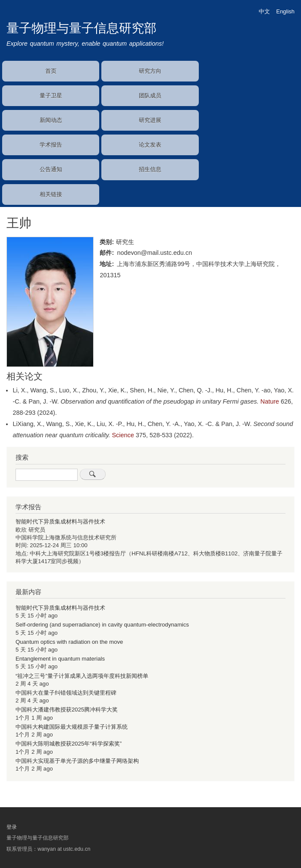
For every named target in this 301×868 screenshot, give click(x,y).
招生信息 (150, 169)
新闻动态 (51, 120)
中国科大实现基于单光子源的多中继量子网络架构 (77, 761)
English (285, 11)
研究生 (125, 242)
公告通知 (51, 169)
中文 (264, 11)
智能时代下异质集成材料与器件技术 (60, 522)
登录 (12, 827)
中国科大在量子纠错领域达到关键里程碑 (66, 693)
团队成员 (150, 96)
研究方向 (150, 71)
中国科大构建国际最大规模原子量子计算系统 (72, 727)
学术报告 (51, 145)
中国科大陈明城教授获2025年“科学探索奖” (69, 744)
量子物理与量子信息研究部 (82, 28)
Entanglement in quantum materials (60, 659)
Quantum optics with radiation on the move (69, 642)
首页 (51, 71)
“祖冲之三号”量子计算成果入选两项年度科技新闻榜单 (82, 676)
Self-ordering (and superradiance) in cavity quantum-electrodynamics (102, 625)
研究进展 (150, 120)
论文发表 (150, 145)
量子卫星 (51, 96)
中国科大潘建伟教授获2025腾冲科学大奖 (67, 710)
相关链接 (51, 194)
